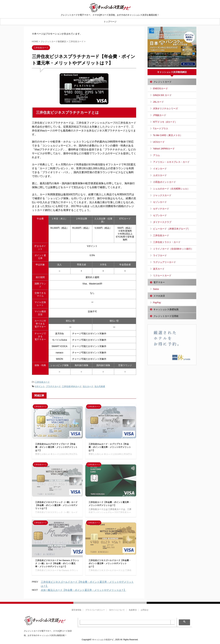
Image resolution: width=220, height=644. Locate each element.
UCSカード (159, 142)
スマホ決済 (159, 296)
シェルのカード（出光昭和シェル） (171, 189)
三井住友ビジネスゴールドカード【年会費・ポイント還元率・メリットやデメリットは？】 (110, 563)
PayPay (157, 303)
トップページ (110, 22)
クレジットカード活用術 (166, 316)
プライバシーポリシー (95, 610)
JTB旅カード (160, 115)
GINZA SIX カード (162, 95)
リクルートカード (162, 275)
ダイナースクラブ (162, 222)
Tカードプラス (161, 129)
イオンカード (160, 169)
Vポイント (40, 386)
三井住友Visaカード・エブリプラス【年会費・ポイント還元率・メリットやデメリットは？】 (110, 447)
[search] (125, 622)
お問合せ (145, 610)
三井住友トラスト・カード (167, 242)
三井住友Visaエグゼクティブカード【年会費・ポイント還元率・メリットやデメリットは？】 (56, 447)
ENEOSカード (160, 88)
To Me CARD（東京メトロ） (168, 135)
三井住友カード (42, 382)
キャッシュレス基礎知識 (166, 309)
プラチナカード (53, 386)
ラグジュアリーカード (164, 262)
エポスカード (160, 175)
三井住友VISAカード (72, 386)
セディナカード (161, 209)
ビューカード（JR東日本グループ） (172, 229)
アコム (156, 155)
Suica (156, 289)
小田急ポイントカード (164, 182)
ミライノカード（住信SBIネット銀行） (173, 249)
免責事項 (133, 610)
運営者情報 (76, 610)
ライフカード (160, 255)
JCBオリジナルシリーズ (165, 109)
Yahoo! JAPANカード (164, 149)
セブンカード (160, 215)
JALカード (158, 102)
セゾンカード (160, 202)
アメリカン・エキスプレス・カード (171, 162)
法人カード (88, 386)
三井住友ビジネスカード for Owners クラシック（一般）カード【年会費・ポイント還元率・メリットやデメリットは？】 (57, 563)
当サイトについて (117, 610)
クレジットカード (163, 82)
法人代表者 (100, 386)
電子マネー (159, 282)
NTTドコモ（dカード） (165, 122)
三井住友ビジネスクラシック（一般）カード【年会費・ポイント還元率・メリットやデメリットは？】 (56, 505)
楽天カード (159, 269)
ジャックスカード (162, 195)
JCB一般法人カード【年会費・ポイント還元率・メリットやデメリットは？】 (83, 590)
